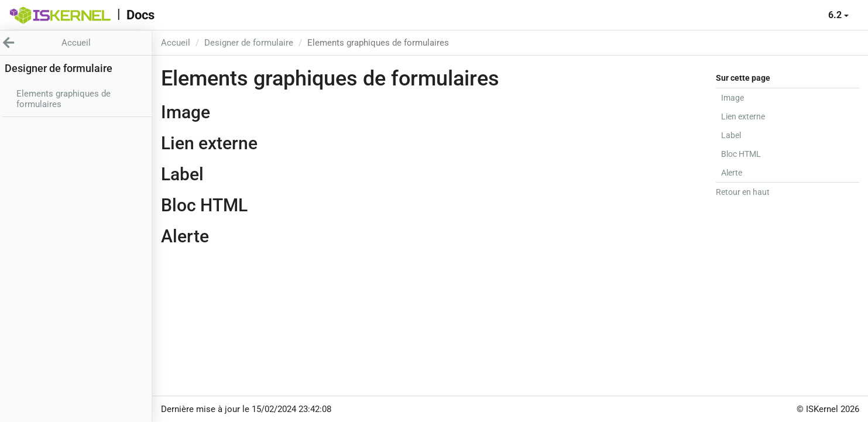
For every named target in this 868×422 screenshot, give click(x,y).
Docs (140, 15)
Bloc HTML (741, 154)
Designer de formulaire (249, 43)
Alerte (732, 173)
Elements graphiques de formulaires (64, 99)
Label (731, 135)
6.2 (838, 15)
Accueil (176, 43)
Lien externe (743, 116)
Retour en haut (743, 192)
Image (733, 98)
